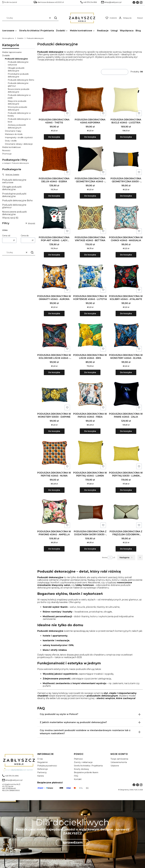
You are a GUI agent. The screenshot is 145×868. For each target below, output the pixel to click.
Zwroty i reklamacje (83, 762)
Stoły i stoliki (11, 141)
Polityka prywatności (47, 766)
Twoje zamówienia (119, 759)
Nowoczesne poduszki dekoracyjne (14, 213)
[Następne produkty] (126, 557)
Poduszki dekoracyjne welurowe (14, 181)
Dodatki (20, 38)
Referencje (43, 769)
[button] (56, 18)
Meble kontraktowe (11, 147)
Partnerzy (42, 772)
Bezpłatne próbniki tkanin (86, 772)
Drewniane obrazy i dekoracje (19, 144)
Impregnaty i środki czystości (19, 137)
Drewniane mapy (13, 131)
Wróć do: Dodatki (11, 175)
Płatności (78, 759)
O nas (40, 759)
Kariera (41, 776)
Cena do (25, 236)
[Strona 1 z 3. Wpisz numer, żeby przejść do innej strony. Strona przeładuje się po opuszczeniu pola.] (110, 557)
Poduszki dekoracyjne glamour (14, 206)
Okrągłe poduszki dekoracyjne (12, 188)
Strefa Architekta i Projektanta (88, 766)
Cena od (6, 236)
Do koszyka (54, 137)
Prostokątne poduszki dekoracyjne (14, 195)
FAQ (76, 776)
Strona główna (8, 38)
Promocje (7, 154)
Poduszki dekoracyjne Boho (21, 80)
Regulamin (43, 762)
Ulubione (115, 766)
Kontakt (78, 779)
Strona (105, 557)
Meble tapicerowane (12, 52)
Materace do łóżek (14, 134)
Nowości (6, 151)
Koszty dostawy (81, 769)
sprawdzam (72, 842)
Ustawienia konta (119, 762)
